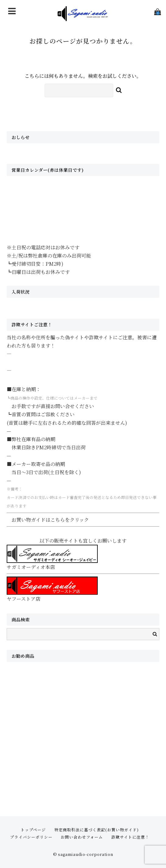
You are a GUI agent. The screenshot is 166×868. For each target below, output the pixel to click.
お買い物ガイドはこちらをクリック (50, 520)
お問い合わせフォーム (82, 837)
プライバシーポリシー (31, 837)
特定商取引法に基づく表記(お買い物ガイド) (97, 830)
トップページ (33, 830)
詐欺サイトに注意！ (130, 837)
